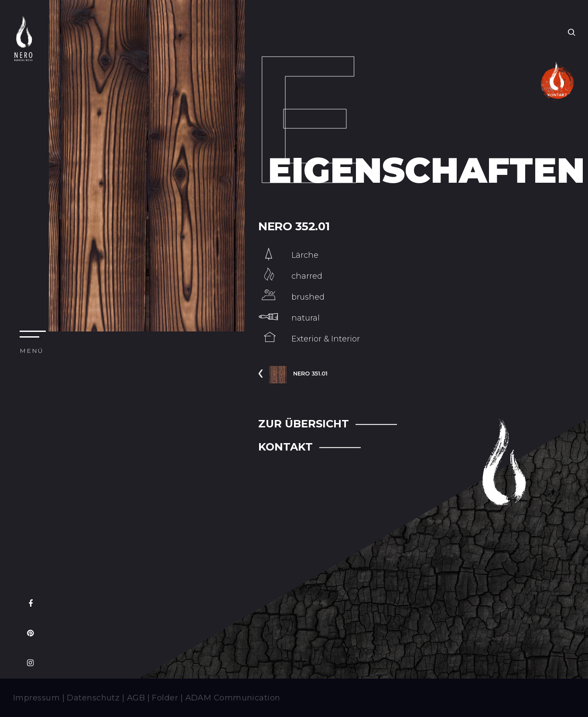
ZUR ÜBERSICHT (304, 424)
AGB (136, 698)
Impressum (36, 698)
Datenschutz (93, 698)
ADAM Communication (233, 698)
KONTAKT (285, 447)
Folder (165, 698)
